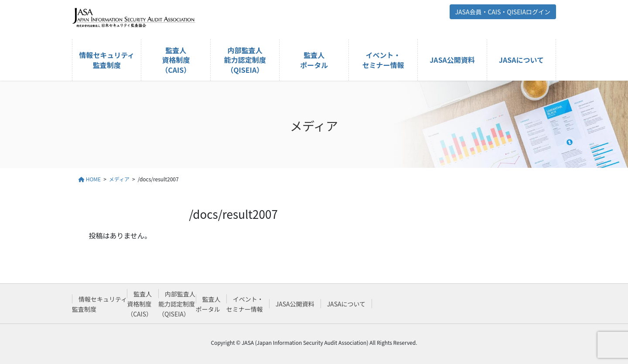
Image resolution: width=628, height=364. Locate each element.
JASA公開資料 (295, 304)
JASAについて (346, 304)
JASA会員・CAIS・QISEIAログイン (503, 12)
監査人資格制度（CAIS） (140, 304)
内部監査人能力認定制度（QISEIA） (177, 304)
